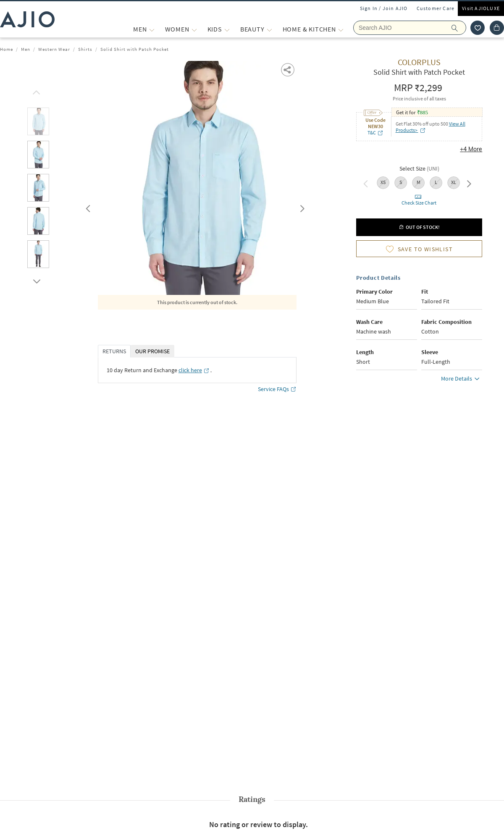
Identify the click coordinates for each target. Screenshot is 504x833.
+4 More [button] (471, 149)
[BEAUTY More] (269, 29)
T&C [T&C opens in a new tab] (375, 133)
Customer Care (436, 8)
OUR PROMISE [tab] (152, 351)
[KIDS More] (227, 29)
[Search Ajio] (410, 28)
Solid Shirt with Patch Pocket (135, 49)
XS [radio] (383, 182)
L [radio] (436, 182)
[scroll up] (35, 90)
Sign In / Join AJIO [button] (384, 8)
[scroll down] (35, 279)
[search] (459, 28)
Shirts (85, 49)
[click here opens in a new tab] (194, 370)
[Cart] (497, 28)
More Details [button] (462, 380)
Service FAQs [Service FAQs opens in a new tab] (277, 389)
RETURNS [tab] (114, 351)
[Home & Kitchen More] (341, 29)
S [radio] (401, 182)
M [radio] (419, 182)
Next (301, 207)
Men (26, 49)
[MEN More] (152, 29)
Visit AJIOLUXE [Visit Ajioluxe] (481, 8)
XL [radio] (454, 182)
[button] (288, 69)
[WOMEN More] (194, 29)
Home (7, 49)
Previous (87, 207)
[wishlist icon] (478, 28)
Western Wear (54, 49)
